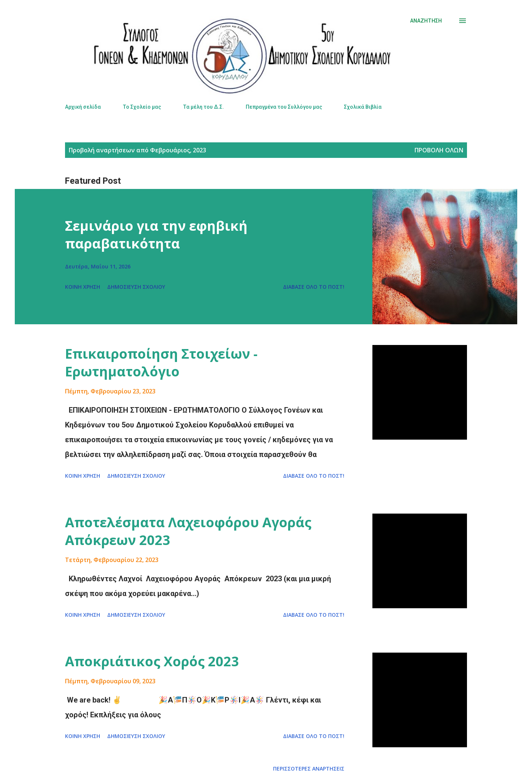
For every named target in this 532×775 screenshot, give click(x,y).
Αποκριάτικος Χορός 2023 (152, 661)
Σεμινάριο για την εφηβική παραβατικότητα (156, 235)
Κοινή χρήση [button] (83, 287)
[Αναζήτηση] (426, 21)
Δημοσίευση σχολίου (136, 287)
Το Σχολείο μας (142, 107)
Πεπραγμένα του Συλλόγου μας (284, 107)
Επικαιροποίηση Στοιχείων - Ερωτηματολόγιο (161, 363)
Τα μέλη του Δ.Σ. (203, 107)
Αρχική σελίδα (83, 107)
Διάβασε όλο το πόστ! (314, 287)
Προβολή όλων (439, 150)
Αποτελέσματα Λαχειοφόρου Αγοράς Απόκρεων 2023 (188, 531)
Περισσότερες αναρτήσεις (309, 769)
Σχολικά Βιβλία (363, 107)
